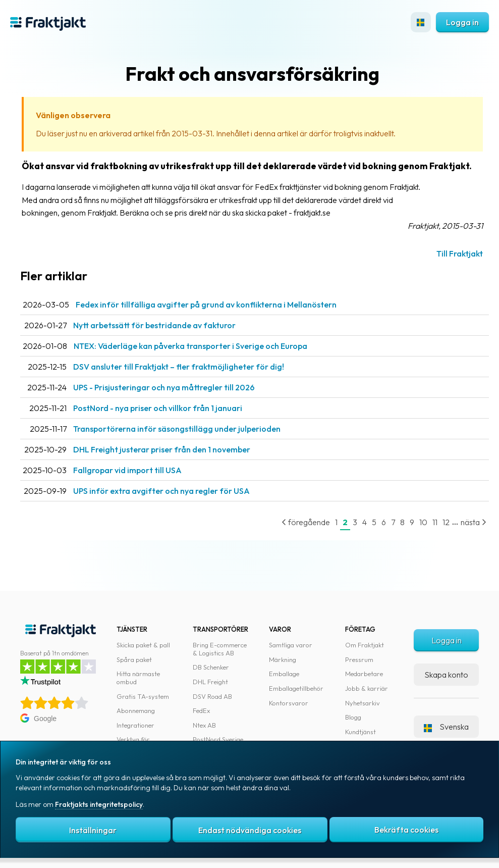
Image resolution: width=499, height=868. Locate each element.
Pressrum (359, 659)
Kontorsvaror (289, 703)
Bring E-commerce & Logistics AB (220, 649)
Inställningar (93, 830)
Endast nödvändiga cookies (250, 830)
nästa (474, 522)
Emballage (284, 674)
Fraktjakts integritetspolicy (99, 804)
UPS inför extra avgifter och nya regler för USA (161, 491)
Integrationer (135, 725)
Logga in (462, 22)
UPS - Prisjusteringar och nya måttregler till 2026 (164, 387)
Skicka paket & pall (143, 645)
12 (446, 522)
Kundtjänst (361, 732)
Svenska (446, 727)
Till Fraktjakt (460, 253)
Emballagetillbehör (296, 688)
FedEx (201, 710)
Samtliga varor (291, 645)
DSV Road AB (212, 696)
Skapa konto (446, 675)
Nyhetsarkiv (363, 703)
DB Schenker (211, 667)
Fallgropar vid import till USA (127, 470)
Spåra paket (134, 659)
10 (423, 522)
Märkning (283, 659)
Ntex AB (204, 725)
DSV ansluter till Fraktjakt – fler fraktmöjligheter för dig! (179, 367)
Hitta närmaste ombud (138, 678)
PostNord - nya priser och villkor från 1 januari (158, 408)
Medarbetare (364, 674)
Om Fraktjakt (365, 645)
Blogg (353, 717)
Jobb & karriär (367, 688)
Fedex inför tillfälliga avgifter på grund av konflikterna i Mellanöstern (206, 304)
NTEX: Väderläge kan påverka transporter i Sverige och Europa (190, 346)
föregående (306, 522)
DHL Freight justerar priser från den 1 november (162, 449)
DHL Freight (210, 682)
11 (435, 522)
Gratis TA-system (143, 696)
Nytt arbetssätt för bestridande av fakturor (154, 325)
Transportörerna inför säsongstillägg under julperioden (177, 429)
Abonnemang (136, 710)
